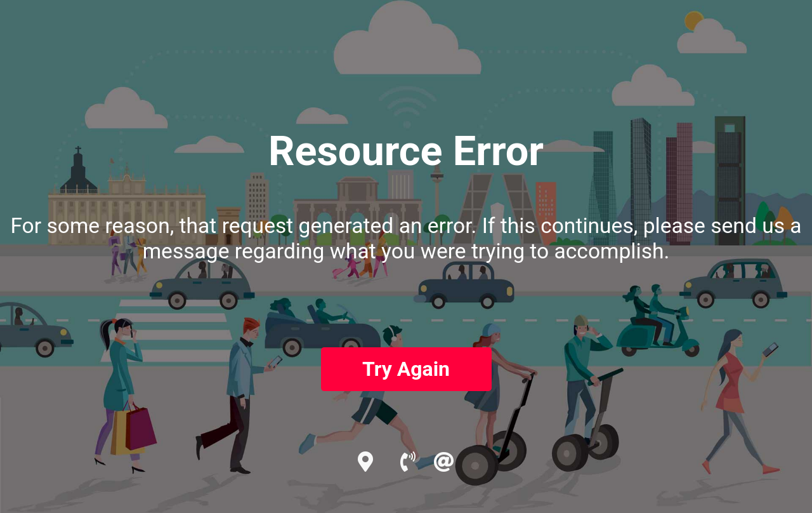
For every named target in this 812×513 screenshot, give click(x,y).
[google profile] (377, 462)
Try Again (406, 369)
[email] (444, 462)
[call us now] (416, 462)
